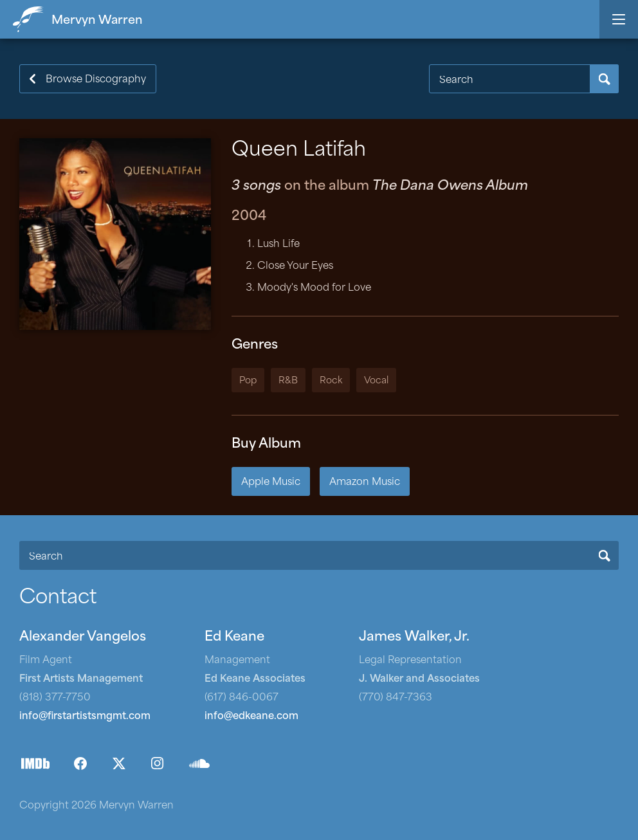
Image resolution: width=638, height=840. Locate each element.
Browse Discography (96, 80)
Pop (248, 381)
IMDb (35, 763)
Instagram (158, 763)
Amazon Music (365, 483)
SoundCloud (199, 763)
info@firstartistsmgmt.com (85, 717)
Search (604, 79)
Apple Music (271, 483)
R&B (288, 381)
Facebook (80, 763)
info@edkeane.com (251, 717)
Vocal (376, 381)
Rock (331, 381)
